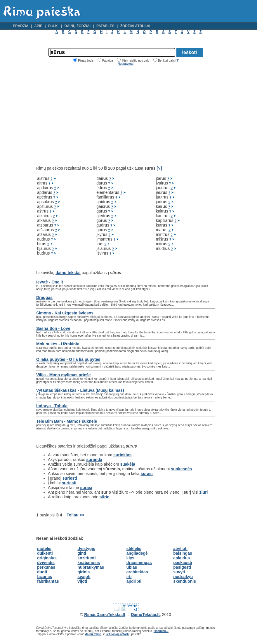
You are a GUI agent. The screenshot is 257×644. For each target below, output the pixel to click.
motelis (44, 549)
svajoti (84, 577)
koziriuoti (86, 558)
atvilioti (180, 549)
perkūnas (46, 567)
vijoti (82, 581)
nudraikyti (183, 577)
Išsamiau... (161, 631)
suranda (94, 459)
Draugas (44, 297)
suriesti (70, 478)
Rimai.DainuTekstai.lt (105, 615)
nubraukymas (91, 567)
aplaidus (182, 558)
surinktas (122, 455)
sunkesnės (181, 469)
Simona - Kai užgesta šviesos (65, 313)
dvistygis (86, 549)
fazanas (45, 577)
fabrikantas (48, 581)
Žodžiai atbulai (135, 26)
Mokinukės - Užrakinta (58, 344)
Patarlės (105, 26)
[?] (177, 61)
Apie (38, 26)
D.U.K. (53, 26)
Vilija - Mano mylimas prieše (63, 375)
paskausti (183, 563)
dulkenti (45, 553)
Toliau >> (75, 515)
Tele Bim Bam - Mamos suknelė (67, 421)
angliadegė (137, 553)
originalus (47, 558)
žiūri (204, 492)
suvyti (179, 572)
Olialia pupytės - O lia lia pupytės (68, 359)
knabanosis (89, 563)
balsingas (183, 553)
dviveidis (46, 563)
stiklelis (134, 549)
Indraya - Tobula (52, 406)
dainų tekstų (94, 634)
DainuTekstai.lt (145, 615)
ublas (132, 567)
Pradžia (21, 26)
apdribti (134, 581)
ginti (82, 553)
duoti (42, 572)
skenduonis (185, 581)
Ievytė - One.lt (50, 282)
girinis (84, 572)
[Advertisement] (85, 116)
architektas (137, 572)
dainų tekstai (68, 273)
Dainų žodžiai (78, 26)
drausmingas (139, 563)
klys (130, 558)
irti (129, 577)
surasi (147, 474)
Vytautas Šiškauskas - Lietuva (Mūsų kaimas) (80, 390)
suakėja (127, 464)
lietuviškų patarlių (118, 634)
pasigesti (182, 567)
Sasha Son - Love (53, 328)
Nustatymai (126, 64)
